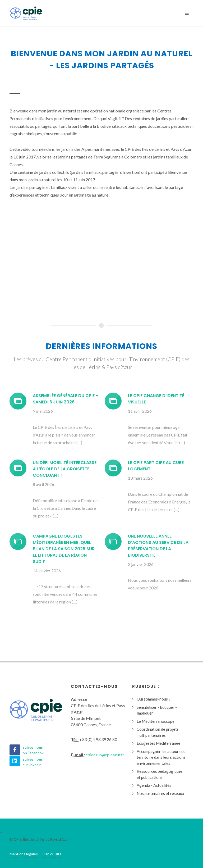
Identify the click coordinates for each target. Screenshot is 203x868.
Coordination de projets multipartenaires (158, 732)
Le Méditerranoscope (156, 721)
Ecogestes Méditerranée (158, 743)
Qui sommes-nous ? (154, 699)
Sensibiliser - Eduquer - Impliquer (157, 710)
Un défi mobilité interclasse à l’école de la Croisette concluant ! (65, 469)
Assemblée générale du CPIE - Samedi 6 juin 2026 (65, 399)
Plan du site (52, 854)
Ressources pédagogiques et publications (160, 774)
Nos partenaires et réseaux (160, 793)
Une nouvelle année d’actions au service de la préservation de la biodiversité (158, 546)
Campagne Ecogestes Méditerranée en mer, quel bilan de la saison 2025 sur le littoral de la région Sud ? (64, 549)
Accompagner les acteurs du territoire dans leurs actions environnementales (161, 757)
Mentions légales (24, 854)
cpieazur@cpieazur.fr (105, 755)
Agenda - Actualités (154, 785)
